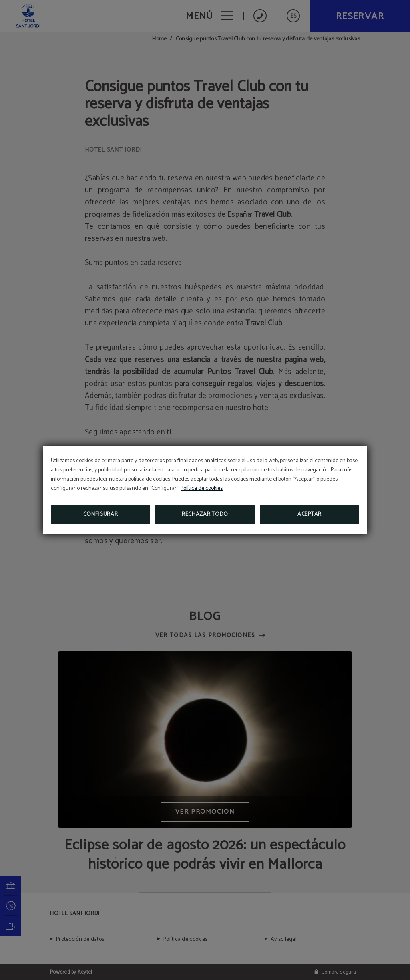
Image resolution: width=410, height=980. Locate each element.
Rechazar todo (205, 514)
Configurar (101, 514)
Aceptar (310, 514)
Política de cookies (202, 488)
